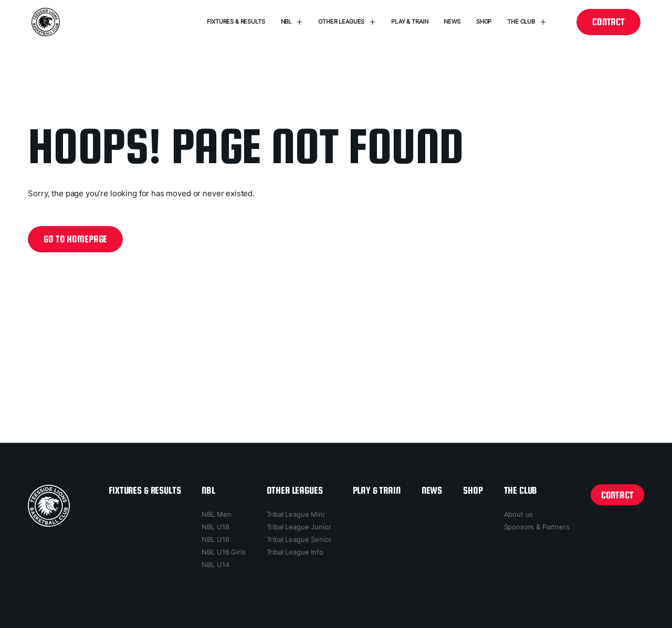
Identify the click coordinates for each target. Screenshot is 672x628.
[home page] (49, 506)
